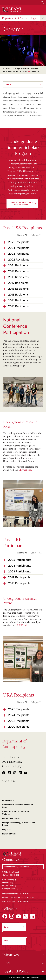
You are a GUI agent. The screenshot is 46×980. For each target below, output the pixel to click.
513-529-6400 (21, 902)
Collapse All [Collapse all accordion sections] (36, 235)
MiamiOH (6, 69)
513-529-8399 (9, 780)
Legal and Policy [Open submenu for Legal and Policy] (15, 971)
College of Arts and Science (26, 69)
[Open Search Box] (42, 2)
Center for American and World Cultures (16, 813)
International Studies (11, 818)
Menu (8, 85)
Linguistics (7, 829)
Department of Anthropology (19, 18)
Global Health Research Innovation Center (17, 806)
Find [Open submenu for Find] (6, 963)
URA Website (22, 625)
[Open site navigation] (42, 10)
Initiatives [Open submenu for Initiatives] (11, 955)
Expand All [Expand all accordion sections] (22, 235)
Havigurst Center (10, 834)
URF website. (25, 470)
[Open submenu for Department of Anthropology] (43, 18)
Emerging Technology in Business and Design (19, 824)
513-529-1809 (23, 894)
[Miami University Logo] (12, 10)
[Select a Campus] (23, 867)
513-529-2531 (27, 898)
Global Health (8, 800)
